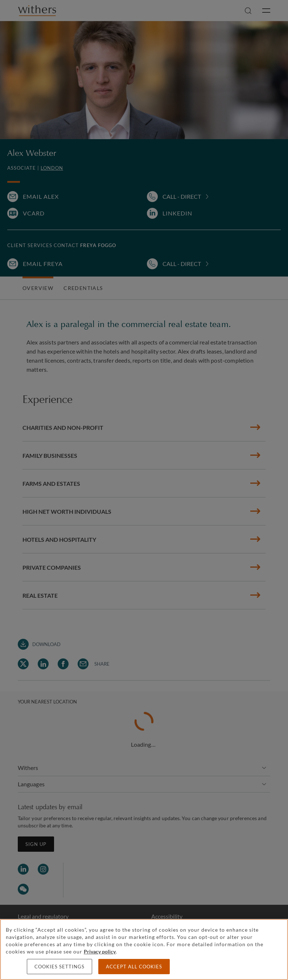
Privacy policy (100, 951)
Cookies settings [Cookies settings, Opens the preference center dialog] (59, 967)
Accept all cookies (134, 967)
